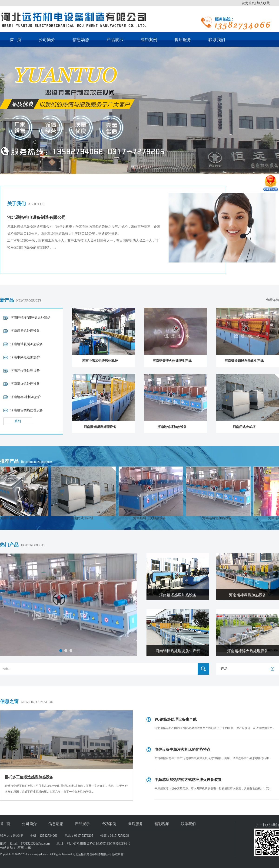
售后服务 (183, 40)
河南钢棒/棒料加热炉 (26, 397)
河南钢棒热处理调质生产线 (178, 651)
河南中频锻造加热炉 (25, 357)
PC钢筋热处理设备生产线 (176, 719)
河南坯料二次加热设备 (153, 518)
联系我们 (217, 40)
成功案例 (149, 40)
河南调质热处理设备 (25, 331)
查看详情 (272, 300)
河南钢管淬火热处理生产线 (172, 361)
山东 (28, 848)
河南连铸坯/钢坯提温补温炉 (30, 318)
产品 (224, 669)
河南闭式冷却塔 (244, 427)
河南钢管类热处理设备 (27, 410)
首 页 (16, 40)
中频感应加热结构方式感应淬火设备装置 (188, 780)
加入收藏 (263, 3)
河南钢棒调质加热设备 (248, 595)
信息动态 (81, 40)
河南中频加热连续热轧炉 (100, 361)
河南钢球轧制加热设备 (27, 344)
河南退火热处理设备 (25, 384)
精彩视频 (162, 824)
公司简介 (47, 40)
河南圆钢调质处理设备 (100, 427)
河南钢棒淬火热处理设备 (248, 651)
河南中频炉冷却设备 (18, 518)
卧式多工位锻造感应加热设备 (29, 777)
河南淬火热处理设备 (25, 371)
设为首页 (248, 3)
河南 (20, 848)
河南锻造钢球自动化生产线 (244, 361)
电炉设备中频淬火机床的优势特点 (183, 750)
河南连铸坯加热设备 (172, 427)
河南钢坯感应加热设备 (178, 595)
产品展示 (115, 40)
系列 (18, 421)
